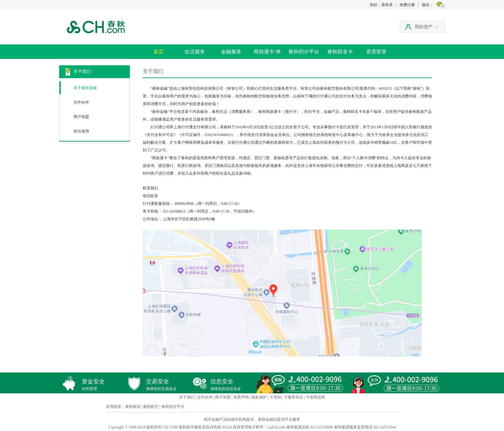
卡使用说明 (315, 397)
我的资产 (427, 27)
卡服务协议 (293, 397)
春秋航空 (151, 407)
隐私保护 (259, 397)
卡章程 (275, 397)
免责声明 (241, 397)
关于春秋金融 (85, 88)
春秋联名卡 (340, 52)
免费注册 (407, 5)
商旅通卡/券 (267, 52)
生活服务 (195, 52)
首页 (158, 52)
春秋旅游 (133, 407)
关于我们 (187, 397)
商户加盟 (81, 117)
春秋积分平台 (304, 52)
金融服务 (231, 52)
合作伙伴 (81, 102)
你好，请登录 (381, 5)
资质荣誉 (376, 52)
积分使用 (81, 131)
